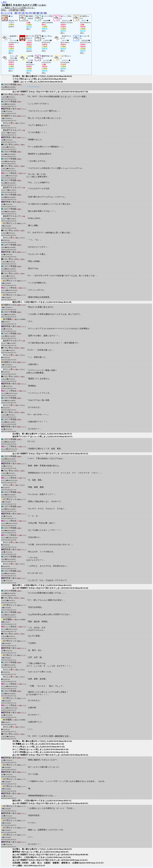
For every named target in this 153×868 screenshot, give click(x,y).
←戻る (4, 2)
